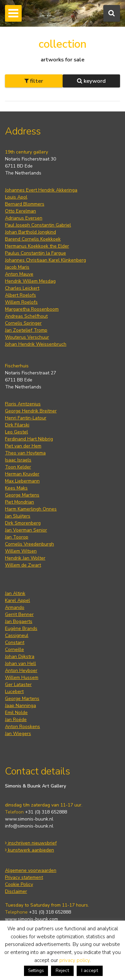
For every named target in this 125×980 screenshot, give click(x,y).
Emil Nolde (16, 713)
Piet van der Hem (23, 446)
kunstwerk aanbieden (29, 850)
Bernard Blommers (25, 204)
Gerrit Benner (19, 614)
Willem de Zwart (23, 565)
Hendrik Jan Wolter (25, 558)
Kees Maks (16, 488)
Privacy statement (24, 877)
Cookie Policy (19, 884)
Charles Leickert (22, 288)
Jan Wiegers (18, 734)
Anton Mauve (19, 274)
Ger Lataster (18, 685)
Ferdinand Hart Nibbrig (29, 439)
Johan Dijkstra (20, 657)
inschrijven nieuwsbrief (31, 843)
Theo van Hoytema (25, 453)
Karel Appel (17, 600)
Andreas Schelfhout (26, 316)
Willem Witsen (21, 551)
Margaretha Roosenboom (32, 309)
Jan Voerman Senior (26, 530)
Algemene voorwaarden (31, 870)
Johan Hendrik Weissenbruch (36, 344)
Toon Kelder (18, 467)
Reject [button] (62, 970)
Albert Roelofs (20, 295)
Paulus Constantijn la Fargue (35, 253)
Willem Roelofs (21, 302)
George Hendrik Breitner (31, 411)
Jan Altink (15, 593)
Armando (15, 607)
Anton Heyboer (21, 671)
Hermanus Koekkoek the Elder (37, 246)
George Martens (22, 495)
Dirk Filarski (17, 425)
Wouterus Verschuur (27, 337)
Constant (15, 642)
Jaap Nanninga (20, 706)
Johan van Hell (20, 664)
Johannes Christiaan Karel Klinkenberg (45, 260)
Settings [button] (36, 971)
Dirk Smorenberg (23, 523)
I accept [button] (90, 970)
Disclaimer (16, 891)
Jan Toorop (17, 537)
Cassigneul (17, 635)
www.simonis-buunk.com (31, 919)
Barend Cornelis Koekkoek (33, 239)
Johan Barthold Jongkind (30, 232)
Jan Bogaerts (19, 621)
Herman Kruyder (22, 474)
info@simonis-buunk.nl (29, 826)
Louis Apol (16, 197)
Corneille (14, 649)
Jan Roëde (16, 720)
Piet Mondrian (19, 502)
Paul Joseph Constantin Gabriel (38, 225)
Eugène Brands (21, 628)
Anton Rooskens (22, 727)
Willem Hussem (22, 678)
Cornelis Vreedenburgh (29, 544)
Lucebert (14, 692)
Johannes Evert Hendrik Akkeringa (41, 190)
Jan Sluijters (18, 516)
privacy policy (74, 960)
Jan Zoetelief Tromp (26, 330)
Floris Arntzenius (23, 404)
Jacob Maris (17, 267)
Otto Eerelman (20, 211)
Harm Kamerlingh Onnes (31, 509)
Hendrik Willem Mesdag (30, 281)
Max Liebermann (22, 481)
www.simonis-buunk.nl (29, 819)
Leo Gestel (16, 432)
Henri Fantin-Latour (26, 418)
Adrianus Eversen (24, 218)
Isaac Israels (18, 460)
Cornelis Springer (23, 323)
